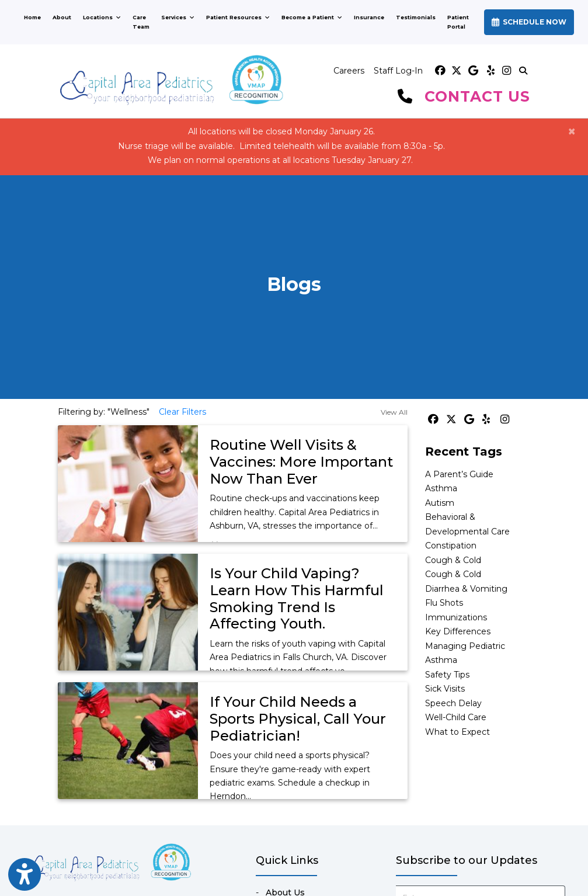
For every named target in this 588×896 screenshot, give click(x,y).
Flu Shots (444, 603)
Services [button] (178, 17)
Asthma (441, 488)
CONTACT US (477, 96)
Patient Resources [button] (238, 17)
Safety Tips (447, 675)
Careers (349, 71)
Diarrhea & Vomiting (466, 589)
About (62, 17)
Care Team (141, 22)
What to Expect (457, 732)
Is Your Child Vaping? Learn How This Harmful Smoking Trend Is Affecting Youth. (297, 598)
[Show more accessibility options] (25, 875)
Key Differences (458, 631)
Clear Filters (182, 412)
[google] (473, 71)
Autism (440, 503)
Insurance (369, 17)
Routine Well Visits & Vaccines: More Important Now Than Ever (301, 462)
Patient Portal (461, 22)
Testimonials (416, 17)
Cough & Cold (453, 560)
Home (32, 17)
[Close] (572, 131)
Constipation (451, 546)
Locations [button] (102, 17)
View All (394, 412)
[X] (457, 71)
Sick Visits (445, 689)
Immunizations (456, 617)
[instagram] (506, 71)
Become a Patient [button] (312, 17)
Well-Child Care (456, 717)
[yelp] (489, 71)
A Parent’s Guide (459, 474)
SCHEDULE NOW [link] (529, 22)
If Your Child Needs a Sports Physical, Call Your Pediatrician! (298, 719)
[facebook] (440, 71)
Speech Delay (453, 703)
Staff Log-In (398, 71)
